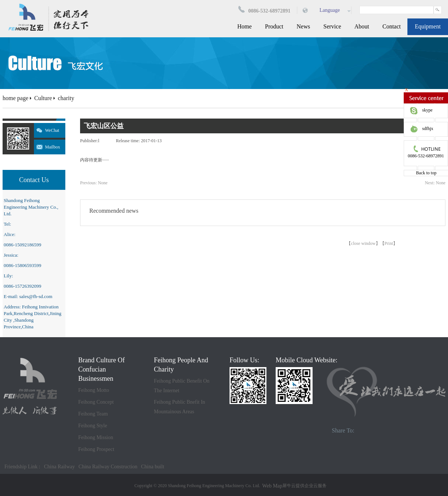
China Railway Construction (108, 467)
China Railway (59, 467)
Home (244, 26)
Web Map (272, 486)
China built (153, 467)
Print (389, 243)
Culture (43, 98)
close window (363, 243)
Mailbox (53, 147)
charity (66, 98)
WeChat (52, 130)
